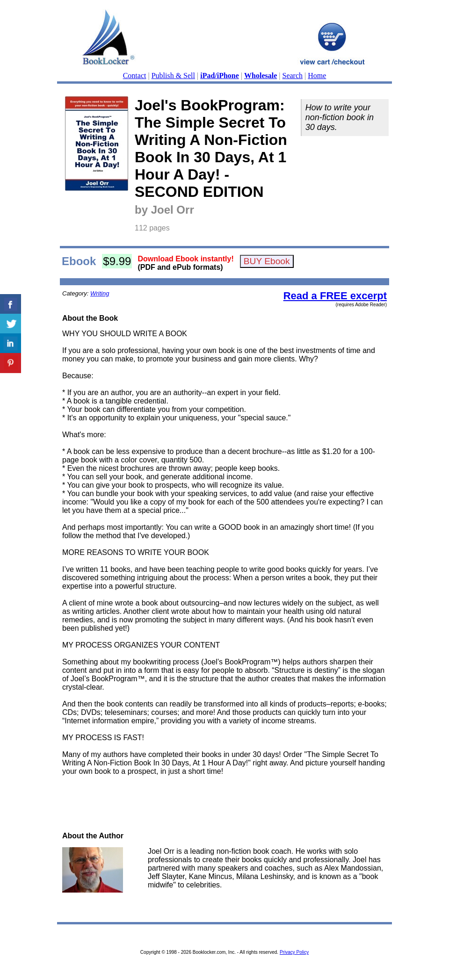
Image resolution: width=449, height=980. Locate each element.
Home (317, 76)
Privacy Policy (294, 952)
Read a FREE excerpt (335, 296)
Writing (100, 293)
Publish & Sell (173, 76)
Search (293, 76)
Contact (135, 76)
